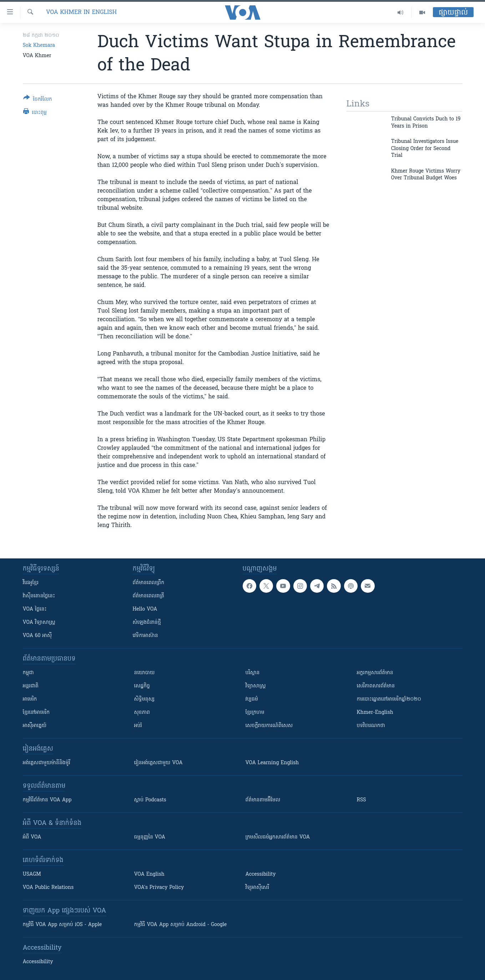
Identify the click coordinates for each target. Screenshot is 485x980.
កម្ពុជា (28, 673)
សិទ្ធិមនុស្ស (145, 699)
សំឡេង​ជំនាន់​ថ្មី (147, 623)
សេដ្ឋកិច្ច (142, 686)
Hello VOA (145, 609)
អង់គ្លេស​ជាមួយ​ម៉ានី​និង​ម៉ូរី (47, 763)
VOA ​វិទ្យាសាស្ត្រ (39, 623)
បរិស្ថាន (253, 673)
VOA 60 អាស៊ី (37, 636)
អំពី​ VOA (32, 837)
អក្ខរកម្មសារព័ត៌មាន (375, 673)
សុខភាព (142, 713)
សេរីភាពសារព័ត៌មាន (376, 686)
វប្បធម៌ (252, 699)
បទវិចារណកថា (371, 726)
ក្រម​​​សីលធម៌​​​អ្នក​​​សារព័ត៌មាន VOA (278, 837)
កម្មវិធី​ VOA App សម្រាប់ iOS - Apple (62, 925)
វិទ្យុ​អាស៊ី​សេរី (257, 888)
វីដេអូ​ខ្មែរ (31, 583)
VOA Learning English (272, 763)
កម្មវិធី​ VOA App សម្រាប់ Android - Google (181, 925)
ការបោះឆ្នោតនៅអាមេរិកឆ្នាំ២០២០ (389, 699)
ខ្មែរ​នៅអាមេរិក (36, 713)
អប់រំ (138, 726)
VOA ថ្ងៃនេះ (35, 609)
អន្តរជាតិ (31, 686)
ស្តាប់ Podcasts (150, 800)
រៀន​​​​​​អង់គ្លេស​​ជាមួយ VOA (158, 763)
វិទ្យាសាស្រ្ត (256, 686)
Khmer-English (375, 713)
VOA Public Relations (48, 888)
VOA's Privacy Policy (159, 888)
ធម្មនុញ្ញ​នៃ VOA (150, 837)
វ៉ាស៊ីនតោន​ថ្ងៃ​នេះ (39, 596)
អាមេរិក (30, 699)
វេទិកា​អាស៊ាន (145, 636)
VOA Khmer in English (81, 13)
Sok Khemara (39, 46)
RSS (362, 800)
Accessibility (261, 874)
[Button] (38, 100)
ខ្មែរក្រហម (255, 713)
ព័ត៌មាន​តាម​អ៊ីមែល (263, 800)
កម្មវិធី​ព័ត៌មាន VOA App (47, 800)
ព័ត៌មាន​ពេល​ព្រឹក (149, 583)
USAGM (32, 874)
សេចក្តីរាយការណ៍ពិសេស (269, 726)
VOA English (149, 874)
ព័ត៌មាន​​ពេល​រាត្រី (149, 596)
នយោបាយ (145, 673)
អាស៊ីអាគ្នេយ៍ (35, 726)
